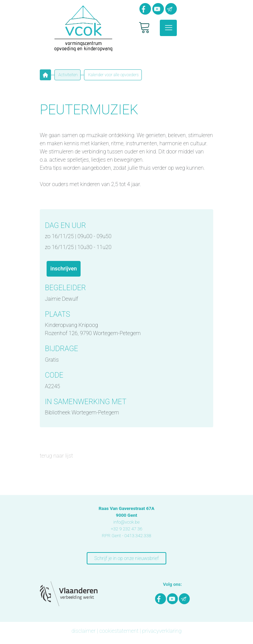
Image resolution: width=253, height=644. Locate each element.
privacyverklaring (162, 631)
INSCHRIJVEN (64, 269)
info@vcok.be (126, 522)
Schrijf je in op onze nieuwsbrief (126, 558)
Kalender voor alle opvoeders (113, 75)
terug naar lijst (56, 456)
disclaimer (83, 631)
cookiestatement (119, 631)
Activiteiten (68, 75)
